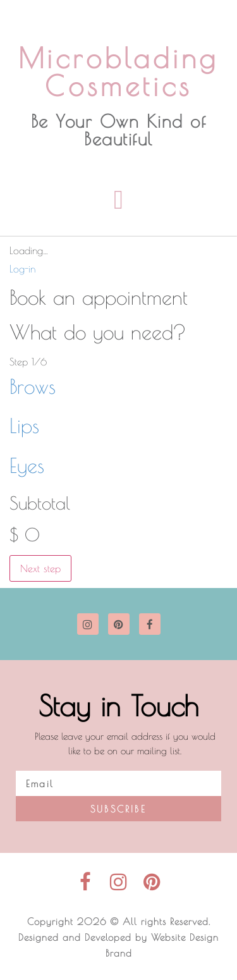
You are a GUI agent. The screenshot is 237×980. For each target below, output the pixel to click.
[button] (118, 199)
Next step (40, 568)
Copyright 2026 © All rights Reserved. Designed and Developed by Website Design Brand (118, 937)
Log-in (22, 269)
